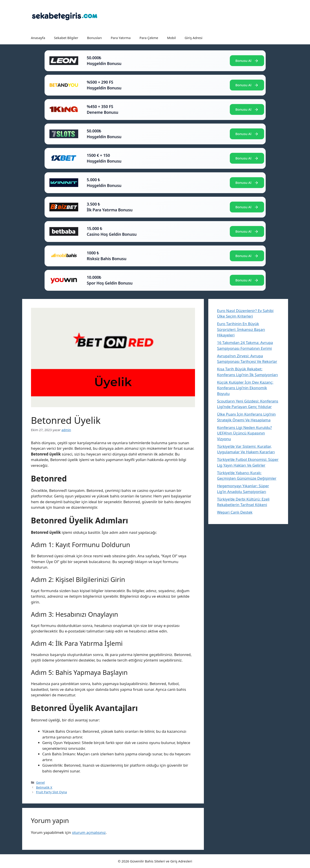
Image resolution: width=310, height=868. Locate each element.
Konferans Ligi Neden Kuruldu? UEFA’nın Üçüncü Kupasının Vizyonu (245, 433)
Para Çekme (149, 38)
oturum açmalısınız (89, 832)
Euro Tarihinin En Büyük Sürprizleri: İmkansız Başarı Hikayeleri (241, 329)
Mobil (172, 38)
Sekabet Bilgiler (66, 38)
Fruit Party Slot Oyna (52, 792)
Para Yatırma (121, 38)
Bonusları (95, 38)
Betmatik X (44, 787)
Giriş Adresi (193, 38)
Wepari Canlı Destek (235, 512)
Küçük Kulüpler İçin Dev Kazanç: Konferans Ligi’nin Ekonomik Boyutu (245, 388)
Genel (40, 783)
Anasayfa (38, 38)
